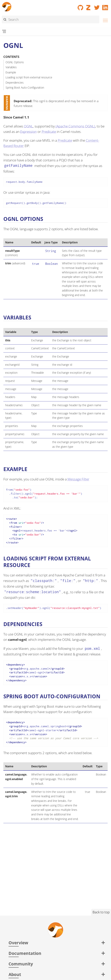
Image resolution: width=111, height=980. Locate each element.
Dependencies (15, 82)
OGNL (28, 126)
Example (11, 72)
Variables (11, 67)
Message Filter (78, 479)
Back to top (101, 912)
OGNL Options (15, 62)
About (15, 974)
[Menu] (104, 20)
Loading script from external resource (29, 77)
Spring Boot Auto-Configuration (25, 87)
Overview (18, 943)
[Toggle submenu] (4, 32)
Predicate (49, 132)
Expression (28, 132)
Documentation (25, 953)
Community (21, 964)
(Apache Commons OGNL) (75, 126)
